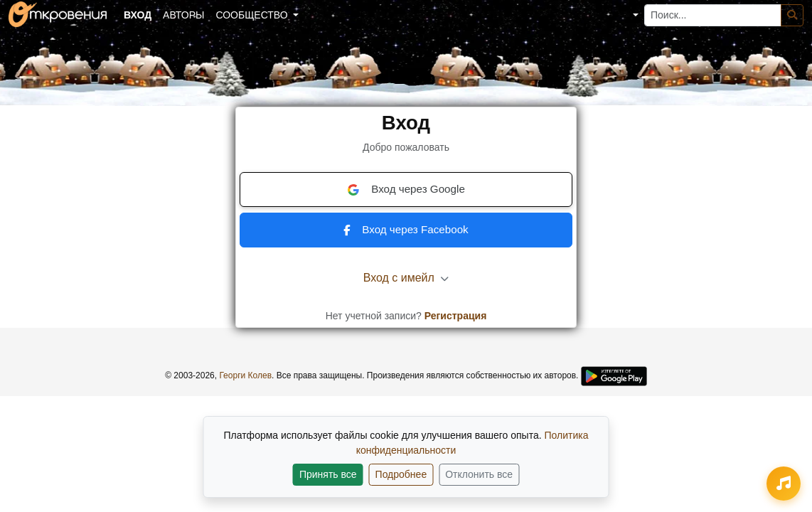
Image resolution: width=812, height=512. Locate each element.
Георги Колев (245, 375)
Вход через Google (406, 189)
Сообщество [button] (253, 15)
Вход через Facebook (406, 229)
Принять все (328, 474)
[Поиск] (792, 15)
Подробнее (401, 474)
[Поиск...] (713, 15)
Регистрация (456, 316)
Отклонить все (479, 474)
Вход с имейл (406, 278)
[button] (625, 15)
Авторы (183, 15)
